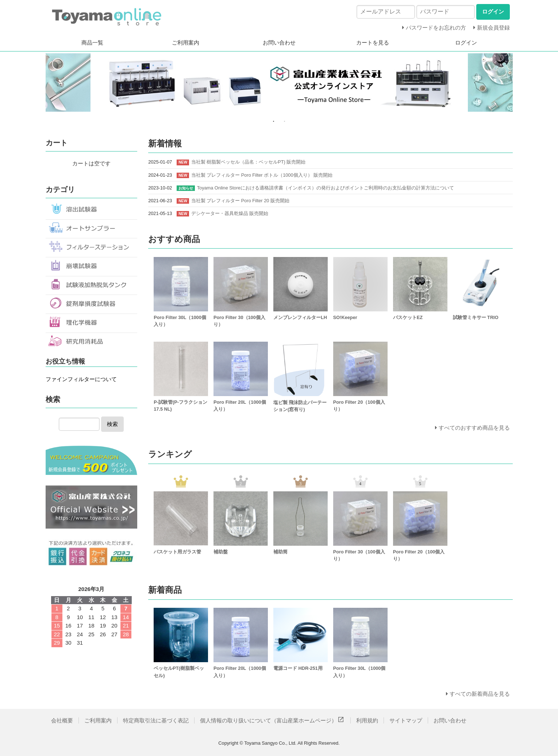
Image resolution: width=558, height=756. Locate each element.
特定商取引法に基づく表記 (156, 720)
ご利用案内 (186, 43)
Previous (40, 84)
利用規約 (367, 720)
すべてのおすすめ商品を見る (474, 428)
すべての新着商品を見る (480, 694)
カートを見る (373, 43)
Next (518, 84)
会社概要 (62, 720)
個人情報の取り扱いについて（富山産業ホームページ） (272, 720)
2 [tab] (285, 121)
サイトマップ (406, 720)
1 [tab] (274, 121)
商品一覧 (92, 43)
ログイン (466, 43)
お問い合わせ (279, 43)
